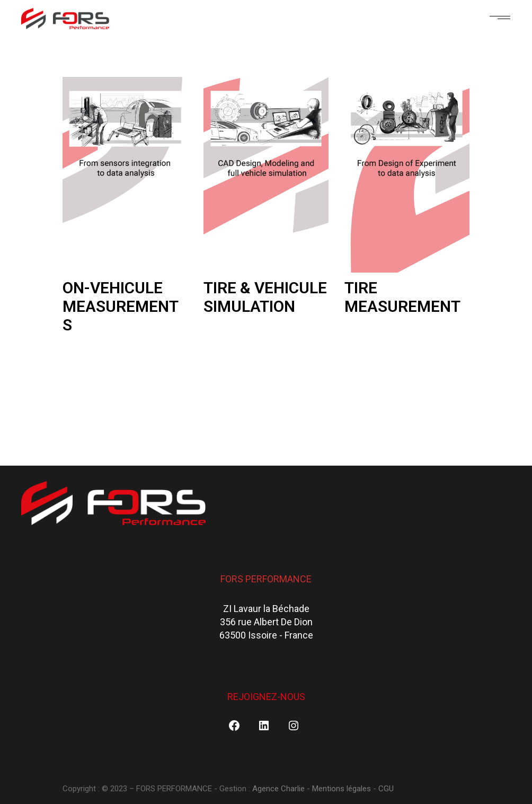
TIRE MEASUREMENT (402, 297)
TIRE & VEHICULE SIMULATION (265, 297)
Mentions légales (342, 789)
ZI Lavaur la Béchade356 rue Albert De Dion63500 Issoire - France (266, 622)
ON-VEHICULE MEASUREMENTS (121, 306)
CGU (386, 789)
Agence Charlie (280, 789)
